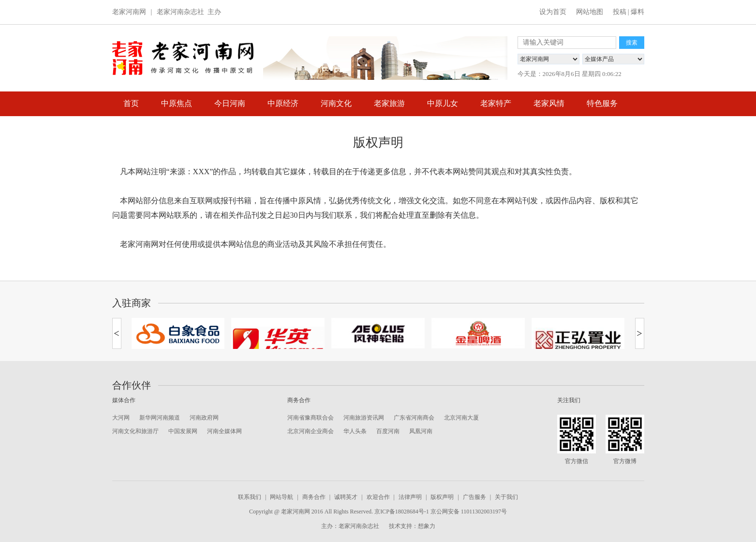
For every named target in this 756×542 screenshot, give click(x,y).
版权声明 (442, 497)
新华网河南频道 (160, 418)
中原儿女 (443, 103)
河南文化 (336, 103)
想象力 (427, 526)
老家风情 (549, 103)
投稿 (620, 12)
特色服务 (602, 103)
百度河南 (388, 431)
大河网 (121, 418)
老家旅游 (389, 103)
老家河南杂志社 (180, 12)
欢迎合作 (378, 497)
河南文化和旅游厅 (135, 431)
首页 (131, 103)
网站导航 (282, 497)
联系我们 (250, 497)
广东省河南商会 (414, 418)
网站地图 (590, 12)
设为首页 (553, 12)
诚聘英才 (346, 497)
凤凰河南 (421, 431)
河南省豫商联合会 (311, 418)
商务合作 (314, 497)
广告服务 (474, 497)
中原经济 (283, 103)
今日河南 (230, 103)
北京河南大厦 (461, 418)
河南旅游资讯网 (364, 418)
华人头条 (355, 431)
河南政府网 (204, 418)
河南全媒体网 (224, 431)
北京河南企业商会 (311, 431)
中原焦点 (177, 103)
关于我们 (506, 497)
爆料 (637, 12)
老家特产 (496, 103)
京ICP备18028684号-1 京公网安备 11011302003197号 (441, 512)
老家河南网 (129, 12)
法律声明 (410, 497)
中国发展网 (183, 431)
